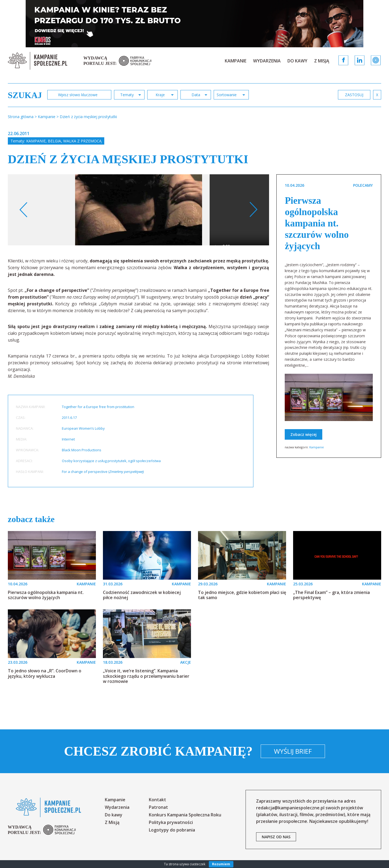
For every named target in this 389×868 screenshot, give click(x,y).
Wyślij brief (293, 751)
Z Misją (322, 61)
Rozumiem (221, 864)
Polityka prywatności (171, 822)
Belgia (54, 141)
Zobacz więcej (304, 434)
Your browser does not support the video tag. (266, 217)
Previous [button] (24, 210)
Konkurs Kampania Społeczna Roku (185, 815)
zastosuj (354, 95)
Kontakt (157, 800)
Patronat (158, 807)
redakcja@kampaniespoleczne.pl (290, 808)
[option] (139, 210)
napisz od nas (276, 837)
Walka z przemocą (82, 141)
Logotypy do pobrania (172, 830)
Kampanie (236, 61)
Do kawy (297, 61)
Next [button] (253, 210)
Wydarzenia (267, 61)
